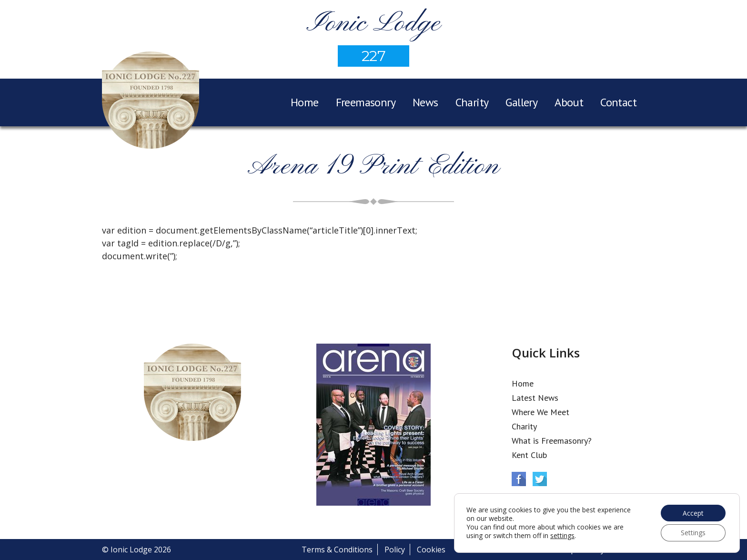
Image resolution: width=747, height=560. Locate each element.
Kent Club (529, 455)
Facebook (519, 479)
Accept (693, 513)
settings (562, 536)
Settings (693, 533)
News (425, 102)
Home (305, 102)
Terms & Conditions (337, 550)
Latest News (535, 398)
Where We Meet (540, 412)
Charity (472, 102)
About (569, 102)
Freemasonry (366, 102)
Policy (395, 550)
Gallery (521, 102)
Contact (618, 102)
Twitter (540, 479)
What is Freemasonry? (552, 441)
